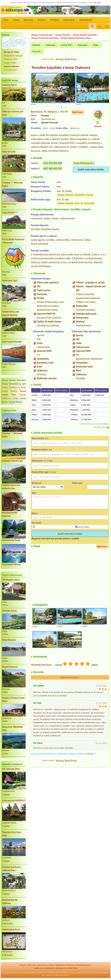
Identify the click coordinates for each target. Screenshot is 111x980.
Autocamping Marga (11, 540)
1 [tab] (61, 108)
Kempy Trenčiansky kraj (42, 35)
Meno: (35, 513)
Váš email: (36, 523)
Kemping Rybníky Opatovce (10, 902)
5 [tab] (79, 108)
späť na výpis (48, 59)
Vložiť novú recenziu (70, 678)
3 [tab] (70, 108)
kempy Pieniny (9, 391)
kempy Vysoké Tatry (14, 393)
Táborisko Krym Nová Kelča (12, 834)
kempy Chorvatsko (101, 973)
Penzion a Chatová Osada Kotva (13, 700)
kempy (83, 973)
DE (107, 26)
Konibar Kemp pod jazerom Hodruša (10, 313)
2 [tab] (66, 108)
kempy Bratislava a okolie (14, 387)
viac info (97, 2)
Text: (34, 493)
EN (100, 26)
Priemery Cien (10, 59)
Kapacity (36, 45)
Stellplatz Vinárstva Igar (12, 461)
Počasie (42, 20)
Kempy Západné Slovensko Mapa (76, 38)
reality (18, 973)
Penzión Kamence (10, 667)
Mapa (16, 20)
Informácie (69, 20)
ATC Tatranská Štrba (11, 769)
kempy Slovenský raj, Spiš (14, 384)
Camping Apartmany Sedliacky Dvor (11, 869)
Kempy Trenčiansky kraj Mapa (45, 38)
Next (107, 90)
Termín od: (37, 483)
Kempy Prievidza (63, 35)
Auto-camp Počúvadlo (12, 342)
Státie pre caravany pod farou (13, 113)
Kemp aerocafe (9, 152)
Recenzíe (29, 20)
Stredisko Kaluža (9, 611)
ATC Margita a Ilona (11, 580)
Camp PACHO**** (10, 213)
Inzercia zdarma (11, 66)
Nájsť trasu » (78, 112)
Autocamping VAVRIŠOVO (14, 801)
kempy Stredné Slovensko (14, 380)
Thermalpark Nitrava (11, 564)
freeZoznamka (11, 70)
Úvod (6, 20)
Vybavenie (51, 45)
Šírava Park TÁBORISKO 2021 (13, 729)
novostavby (64, 973)
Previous (33, 90)
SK (92, 26)
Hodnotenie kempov (14, 56)
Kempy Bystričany (66, 59)
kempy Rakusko (64, 975)
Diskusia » (91, 754)
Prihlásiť (55, 20)
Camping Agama (9, 85)
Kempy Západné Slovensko (85, 35)
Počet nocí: (77, 483)
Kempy (23, 965)
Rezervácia (82, 45)
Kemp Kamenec (9, 640)
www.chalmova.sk (83, 163)
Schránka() (86, 20)
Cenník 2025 (66, 45)
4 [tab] (74, 108)
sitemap (70, 965)
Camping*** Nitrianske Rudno (13, 184)
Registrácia (60, 965)
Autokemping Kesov (11, 929)
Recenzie (36, 51)
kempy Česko (10, 63)
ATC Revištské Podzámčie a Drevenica (13, 241)
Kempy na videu (11, 52)
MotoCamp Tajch (10, 281)
